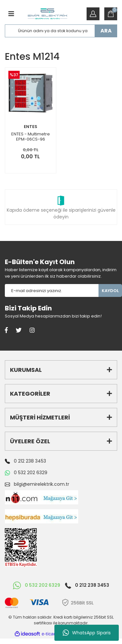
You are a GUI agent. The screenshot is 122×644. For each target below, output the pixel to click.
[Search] (61, 31)
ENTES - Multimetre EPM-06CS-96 (31, 137)
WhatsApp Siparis (87, 633)
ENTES (31, 127)
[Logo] (47, 14)
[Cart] (111, 14)
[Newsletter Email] (52, 290)
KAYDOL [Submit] (110, 291)
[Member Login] (93, 14)
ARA (106, 31)
